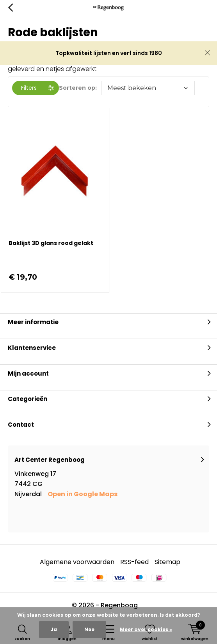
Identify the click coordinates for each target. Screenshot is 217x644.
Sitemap (167, 562)
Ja (54, 629)
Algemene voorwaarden (77, 562)
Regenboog (119, 605)
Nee (89, 629)
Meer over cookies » (146, 629)
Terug (10, 8)
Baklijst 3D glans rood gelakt (51, 243)
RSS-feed (134, 562)
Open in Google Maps (83, 494)
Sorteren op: (78, 88)
